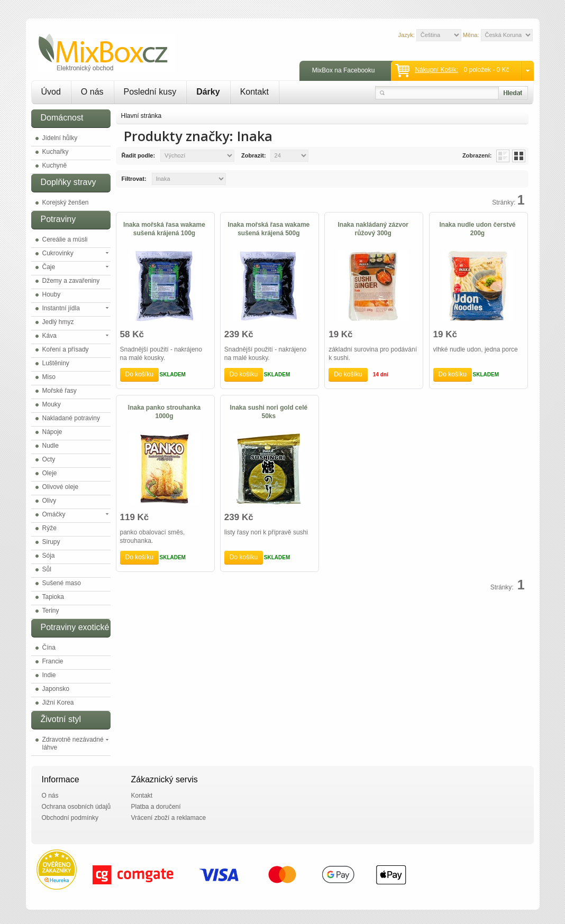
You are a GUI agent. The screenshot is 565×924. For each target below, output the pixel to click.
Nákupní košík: (436, 70)
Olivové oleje (61, 487)
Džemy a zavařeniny (71, 281)
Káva (49, 336)
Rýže (49, 528)
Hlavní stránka (142, 116)
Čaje (49, 267)
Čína (49, 648)
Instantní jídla (61, 308)
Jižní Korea (58, 703)
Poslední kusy (150, 92)
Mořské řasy (60, 391)
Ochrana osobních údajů (76, 807)
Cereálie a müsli (65, 239)
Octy (49, 459)
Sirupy (51, 542)
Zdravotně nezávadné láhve (73, 743)
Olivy (49, 501)
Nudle (51, 446)
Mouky (52, 404)
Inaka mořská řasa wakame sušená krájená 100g (164, 229)
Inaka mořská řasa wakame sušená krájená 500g (268, 229)
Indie (49, 675)
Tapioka (53, 597)
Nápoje (52, 432)
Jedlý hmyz (58, 322)
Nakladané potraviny (71, 418)
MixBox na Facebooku (344, 70)
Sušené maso (62, 583)
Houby (52, 294)
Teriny (51, 611)
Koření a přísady (66, 349)
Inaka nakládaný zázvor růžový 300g (373, 229)
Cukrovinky (58, 253)
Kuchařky (56, 152)
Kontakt (254, 92)
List (503, 156)
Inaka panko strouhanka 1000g (164, 412)
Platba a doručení (156, 807)
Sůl (47, 569)
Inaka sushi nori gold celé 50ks (268, 412)
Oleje (50, 473)
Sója (49, 556)
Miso (49, 377)
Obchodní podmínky (70, 818)
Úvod (51, 92)
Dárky (208, 92)
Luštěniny (56, 363)
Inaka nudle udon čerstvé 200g (478, 229)
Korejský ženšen (66, 202)
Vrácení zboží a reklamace (169, 818)
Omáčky (54, 514)
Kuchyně (55, 165)
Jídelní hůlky (60, 138)
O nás (92, 92)
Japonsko (56, 689)
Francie (53, 661)
